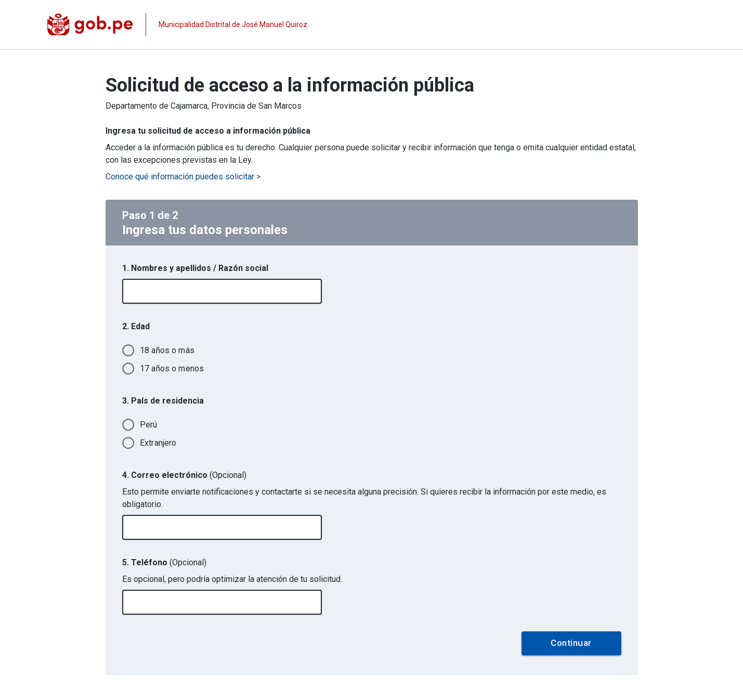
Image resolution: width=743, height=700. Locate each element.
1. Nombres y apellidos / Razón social (195, 268)
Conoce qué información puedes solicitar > (183, 177)
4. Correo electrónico (184, 475)
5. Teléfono (164, 562)
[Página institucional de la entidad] (178, 24)
